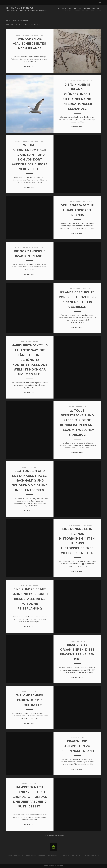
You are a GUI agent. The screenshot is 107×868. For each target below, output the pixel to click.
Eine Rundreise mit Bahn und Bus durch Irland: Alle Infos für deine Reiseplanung (30, 599)
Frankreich (54, 8)
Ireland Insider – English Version (85, 855)
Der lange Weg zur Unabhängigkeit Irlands (77, 210)
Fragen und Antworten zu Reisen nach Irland (77, 746)
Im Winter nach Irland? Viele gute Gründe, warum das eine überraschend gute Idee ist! (30, 797)
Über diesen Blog (16, 855)
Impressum (42, 855)
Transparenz (30, 855)
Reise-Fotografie (94, 11)
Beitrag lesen (30, 67)
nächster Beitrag (57, 835)
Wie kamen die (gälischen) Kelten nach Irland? (30, 44)
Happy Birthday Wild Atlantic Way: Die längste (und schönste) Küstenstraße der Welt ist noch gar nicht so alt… (30, 360)
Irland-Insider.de (20, 8)
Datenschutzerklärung (58, 855)
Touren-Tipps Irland (30, 342)
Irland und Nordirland (74, 11)
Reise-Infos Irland (30, 467)
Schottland (67, 8)
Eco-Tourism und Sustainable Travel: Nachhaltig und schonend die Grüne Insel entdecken (30, 480)
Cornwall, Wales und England (87, 8)
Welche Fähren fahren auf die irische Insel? (30, 700)
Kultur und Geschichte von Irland (30, 35)
